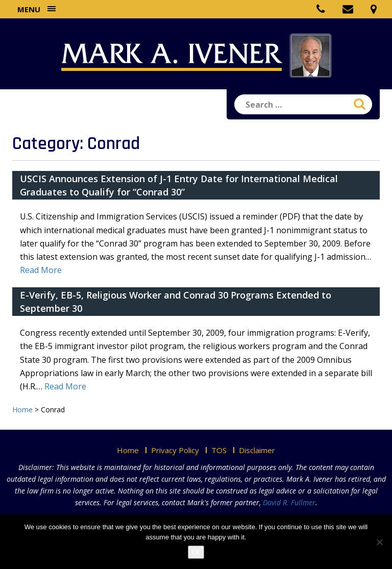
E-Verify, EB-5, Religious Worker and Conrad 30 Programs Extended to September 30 (176, 302)
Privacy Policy (175, 450)
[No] (379, 542)
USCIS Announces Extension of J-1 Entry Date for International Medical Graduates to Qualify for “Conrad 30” (179, 185)
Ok (196, 552)
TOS (219, 450)
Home (128, 450)
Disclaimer (257, 450)
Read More (41, 270)
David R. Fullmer (289, 502)
